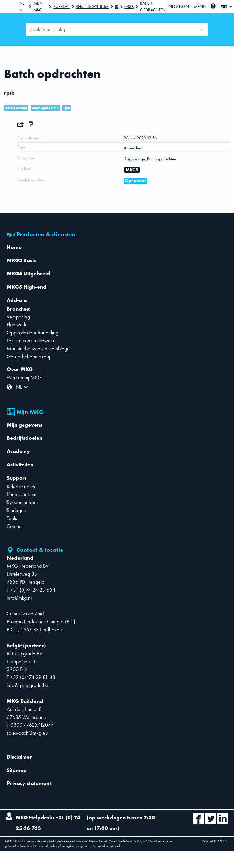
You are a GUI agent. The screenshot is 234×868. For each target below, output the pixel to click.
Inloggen (178, 6)
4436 (129, 6)
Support (62, 6)
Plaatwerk (17, 325)
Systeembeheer (23, 502)
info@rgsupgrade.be (27, 685)
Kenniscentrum (92, 6)
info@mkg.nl (19, 598)
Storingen (16, 510)
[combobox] (30, 29)
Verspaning (18, 317)
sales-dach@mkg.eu (27, 733)
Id (117, 6)
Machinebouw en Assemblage (38, 348)
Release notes (21, 486)
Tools (12, 518)
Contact (14, 526)
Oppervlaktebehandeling (32, 333)
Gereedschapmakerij (28, 356)
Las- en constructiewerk (31, 341)
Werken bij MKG (24, 378)
